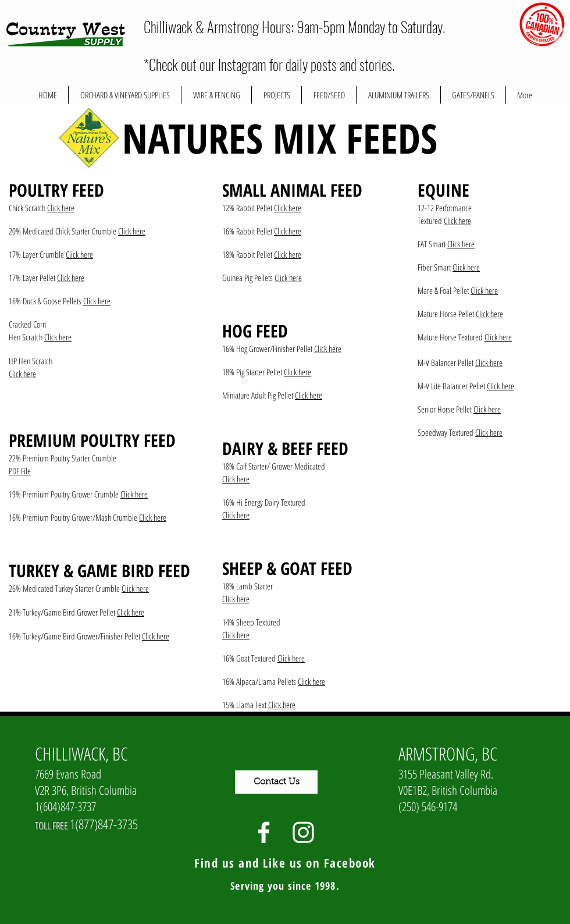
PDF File (20, 471)
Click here (61, 208)
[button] (277, 95)
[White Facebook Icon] (264, 832)
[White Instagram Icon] (303, 832)
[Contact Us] (276, 782)
